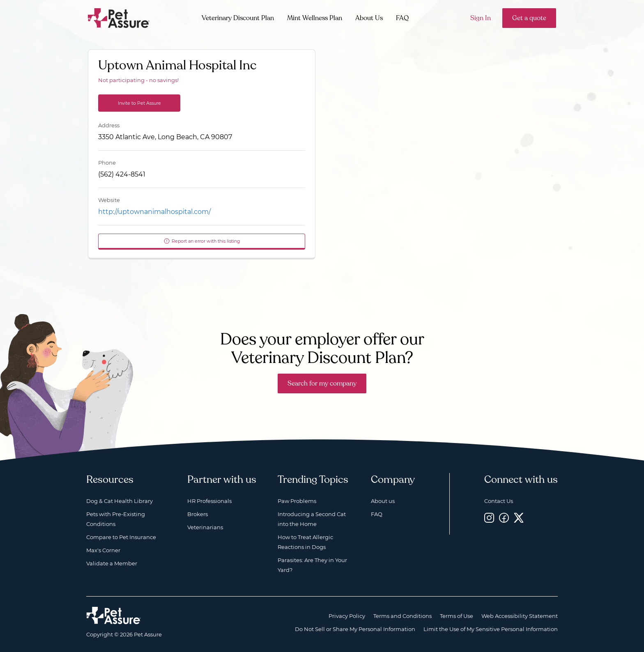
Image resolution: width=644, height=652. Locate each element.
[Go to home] (119, 17)
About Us (369, 18)
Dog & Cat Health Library (120, 501)
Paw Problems (297, 501)
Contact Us (499, 501)
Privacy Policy (347, 616)
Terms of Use (457, 616)
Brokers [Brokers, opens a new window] (198, 514)
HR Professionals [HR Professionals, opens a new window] (209, 501)
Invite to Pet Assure (139, 103)
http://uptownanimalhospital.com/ (154, 212)
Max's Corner (103, 550)
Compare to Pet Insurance (121, 537)
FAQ (402, 18)
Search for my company (322, 383)
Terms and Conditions (402, 616)
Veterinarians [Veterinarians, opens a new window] (205, 527)
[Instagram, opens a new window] (489, 518)
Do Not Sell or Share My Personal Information (355, 629)
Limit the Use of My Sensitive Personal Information (491, 629)
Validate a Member (112, 563)
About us (383, 501)
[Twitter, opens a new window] (519, 518)
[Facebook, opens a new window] (504, 518)
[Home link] (114, 615)
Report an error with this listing (202, 241)
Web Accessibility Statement (520, 616)
